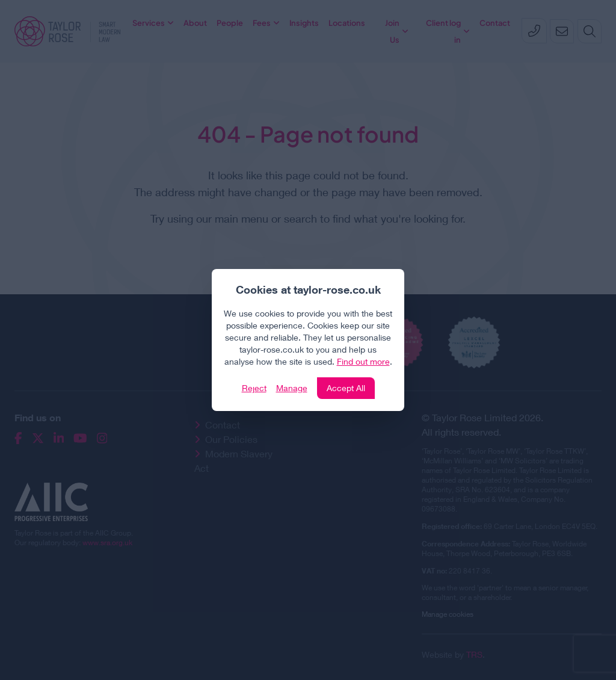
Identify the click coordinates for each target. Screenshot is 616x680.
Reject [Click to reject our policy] (254, 388)
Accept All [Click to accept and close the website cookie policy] (346, 388)
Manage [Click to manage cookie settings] (292, 388)
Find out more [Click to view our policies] (363, 361)
